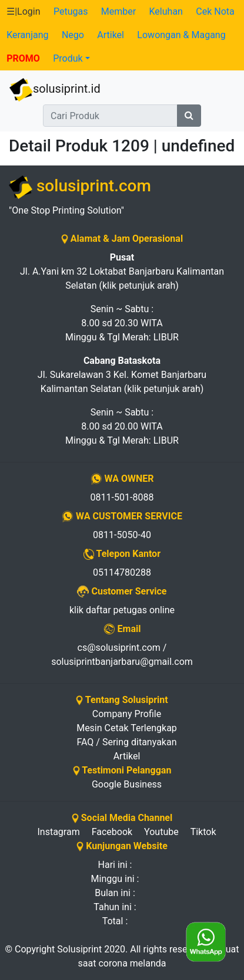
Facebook (112, 832)
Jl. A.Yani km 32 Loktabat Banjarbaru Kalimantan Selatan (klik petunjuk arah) (122, 271)
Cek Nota (215, 11)
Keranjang (27, 35)
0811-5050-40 (122, 535)
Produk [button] (68, 58)
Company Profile (127, 714)
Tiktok (203, 832)
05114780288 (122, 572)
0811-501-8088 (122, 497)
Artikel (111, 35)
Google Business (127, 784)
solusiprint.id (55, 90)
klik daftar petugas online (122, 610)
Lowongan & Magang (181, 35)
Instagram (58, 832)
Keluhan (166, 11)
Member (118, 11)
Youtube (161, 832)
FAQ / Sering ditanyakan (127, 742)
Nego (73, 35)
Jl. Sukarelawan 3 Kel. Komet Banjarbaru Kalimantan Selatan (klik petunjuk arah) (122, 375)
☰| (23, 11)
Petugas (71, 11)
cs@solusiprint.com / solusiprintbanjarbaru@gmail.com (122, 655)
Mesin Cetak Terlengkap (127, 728)
